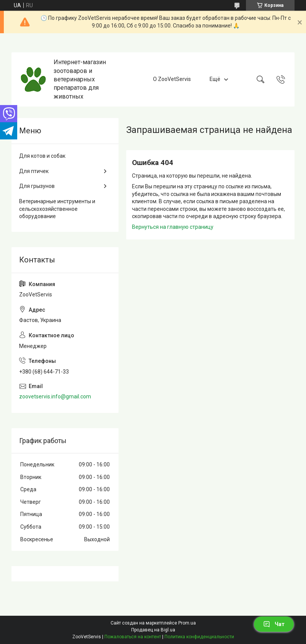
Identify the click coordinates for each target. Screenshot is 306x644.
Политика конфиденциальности (199, 637)
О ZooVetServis (172, 79)
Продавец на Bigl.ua (153, 630)
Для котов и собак (42, 156)
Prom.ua (187, 623)
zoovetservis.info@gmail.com (55, 396)
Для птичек (34, 171)
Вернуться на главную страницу (173, 227)
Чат (274, 624)
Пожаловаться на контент (133, 637)
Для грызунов (37, 186)
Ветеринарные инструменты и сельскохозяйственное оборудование (57, 209)
